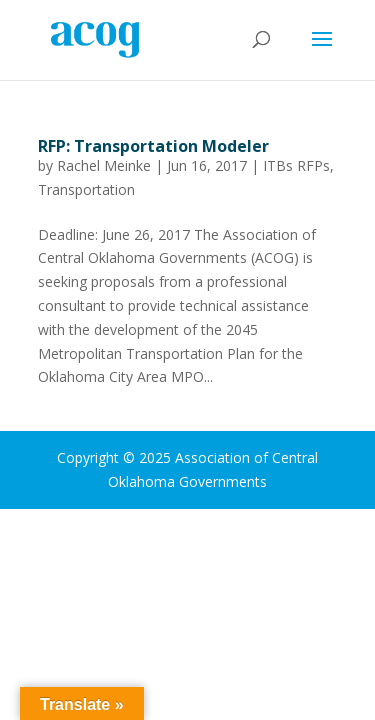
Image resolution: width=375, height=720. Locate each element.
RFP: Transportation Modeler (153, 146)
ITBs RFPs (296, 165)
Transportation (86, 189)
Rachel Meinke (104, 165)
